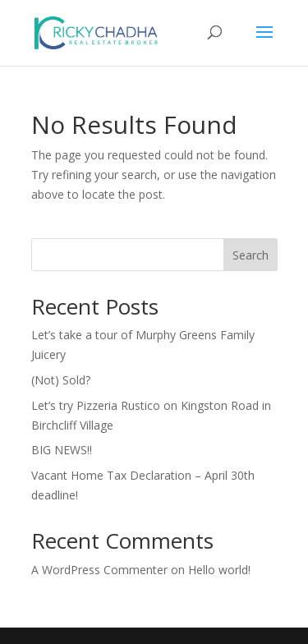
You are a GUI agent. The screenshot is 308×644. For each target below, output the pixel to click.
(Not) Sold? (61, 380)
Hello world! (219, 570)
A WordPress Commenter (99, 570)
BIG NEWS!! (62, 450)
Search (251, 255)
